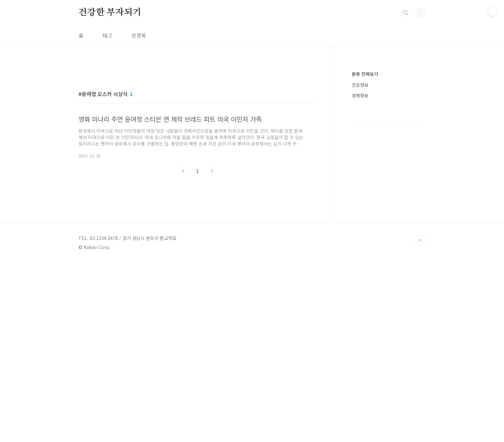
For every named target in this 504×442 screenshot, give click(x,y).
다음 (212, 261)
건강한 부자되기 (110, 13)
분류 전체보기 (365, 74)
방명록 (139, 35)
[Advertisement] (197, 124)
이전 (183, 261)
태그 (107, 35)
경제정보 (360, 95)
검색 (406, 13)
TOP (420, 420)
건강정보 (360, 85)
